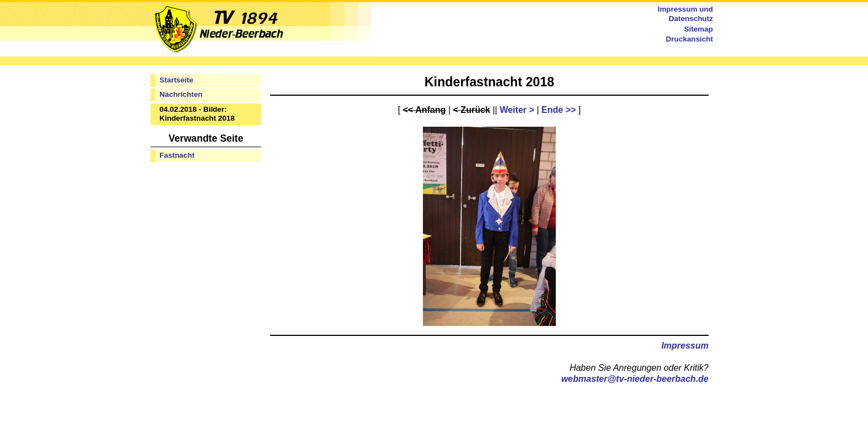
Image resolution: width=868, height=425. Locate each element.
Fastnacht (177, 155)
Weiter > (517, 110)
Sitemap (699, 29)
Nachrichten (181, 94)
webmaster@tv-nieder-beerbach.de (635, 379)
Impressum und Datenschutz (685, 14)
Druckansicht (689, 39)
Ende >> (559, 110)
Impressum (685, 346)
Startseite (176, 80)
